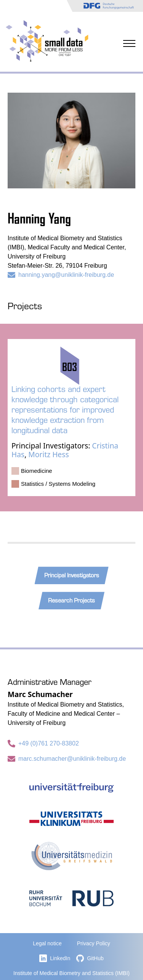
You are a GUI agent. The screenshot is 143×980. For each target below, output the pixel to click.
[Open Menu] (129, 40)
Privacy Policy (94, 943)
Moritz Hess (48, 454)
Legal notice (47, 943)
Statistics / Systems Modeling (58, 484)
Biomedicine (37, 471)
